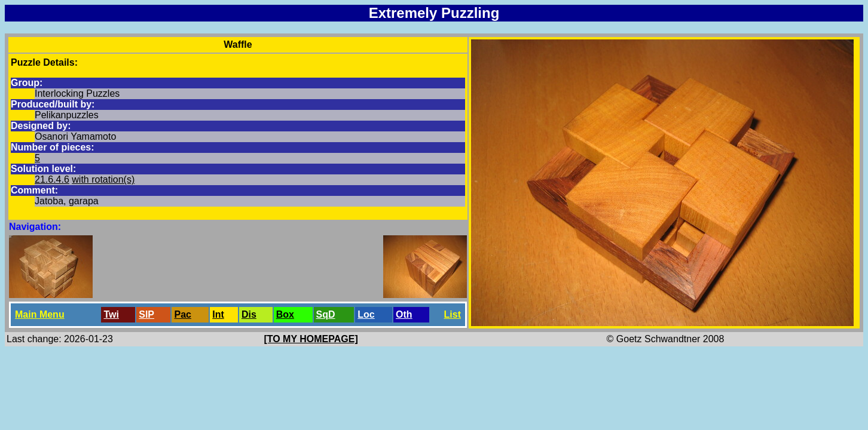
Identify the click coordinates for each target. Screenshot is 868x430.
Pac (182, 314)
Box (285, 314)
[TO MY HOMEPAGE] (311, 339)
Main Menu (40, 314)
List (453, 314)
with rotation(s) (103, 179)
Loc (366, 314)
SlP (146, 314)
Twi (111, 314)
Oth (404, 314)
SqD (326, 314)
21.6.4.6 (52, 179)
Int (218, 314)
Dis (249, 314)
